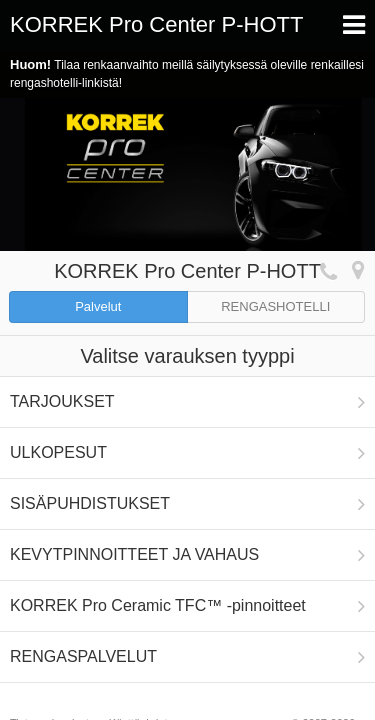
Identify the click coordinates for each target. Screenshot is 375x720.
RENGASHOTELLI (275, 306)
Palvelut (98, 306)
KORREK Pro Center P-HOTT (156, 24)
